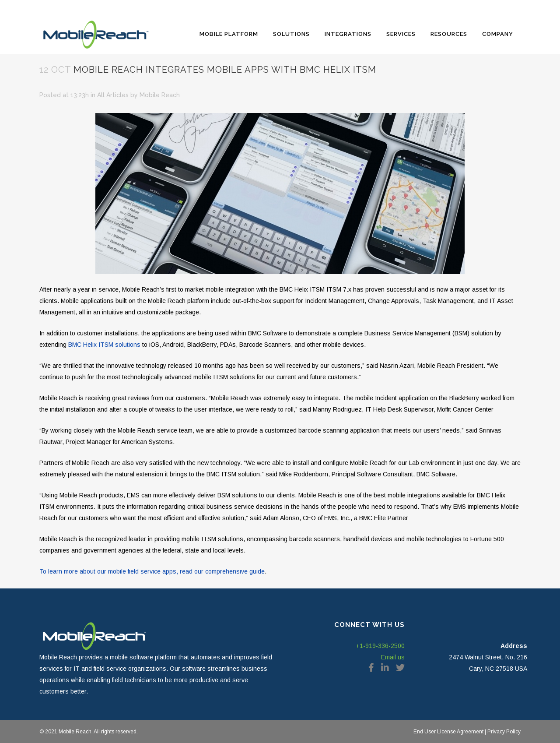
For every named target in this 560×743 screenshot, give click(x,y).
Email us (393, 657)
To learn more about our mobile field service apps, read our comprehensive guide (152, 571)
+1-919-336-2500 (380, 646)
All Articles (113, 95)
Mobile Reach (160, 95)
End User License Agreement (448, 732)
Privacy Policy (503, 732)
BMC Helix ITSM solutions (104, 345)
